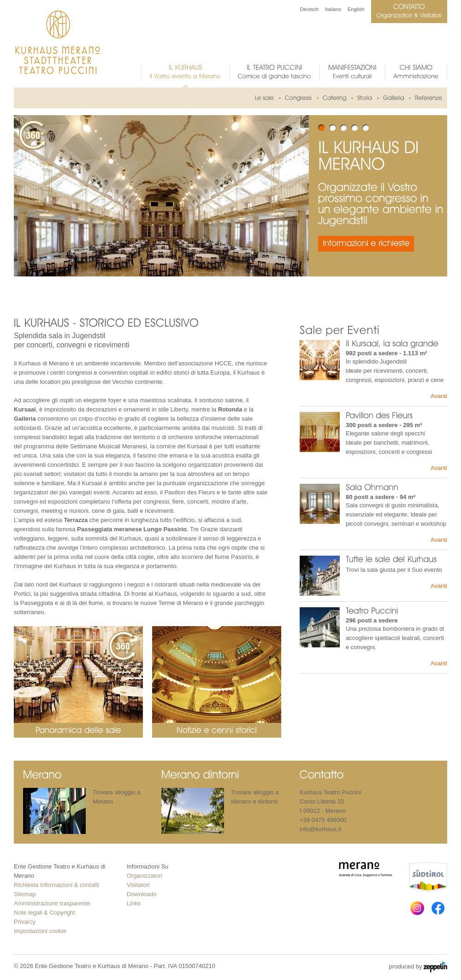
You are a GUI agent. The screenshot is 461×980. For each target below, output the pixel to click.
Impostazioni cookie (40, 931)
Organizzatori (145, 876)
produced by (418, 967)
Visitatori (138, 885)
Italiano (333, 9)
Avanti (439, 396)
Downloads (142, 894)
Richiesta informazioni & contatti (56, 885)
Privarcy (25, 922)
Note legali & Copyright (44, 913)
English (356, 9)
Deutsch (309, 9)
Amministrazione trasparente (52, 903)
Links (134, 903)
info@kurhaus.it (321, 829)
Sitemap (25, 894)
